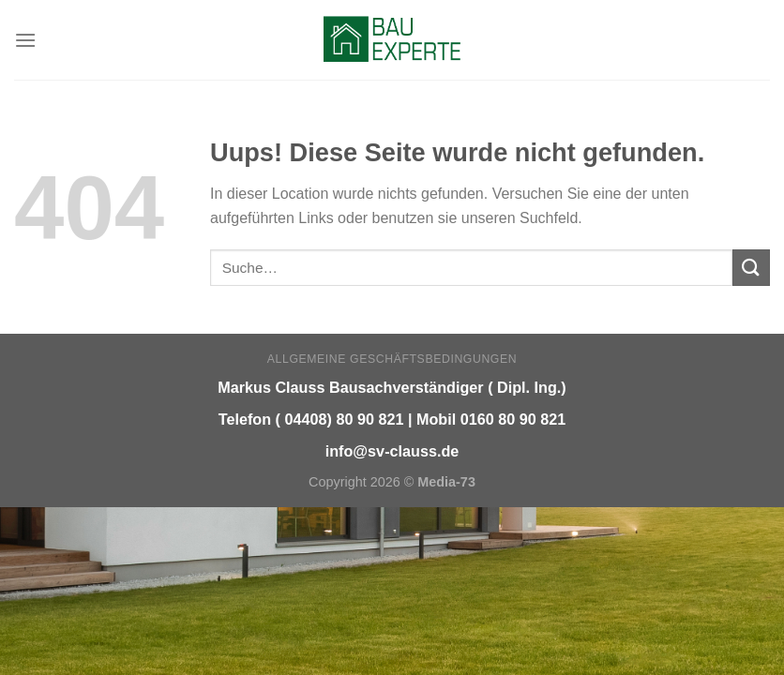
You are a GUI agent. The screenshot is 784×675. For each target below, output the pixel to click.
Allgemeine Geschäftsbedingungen (392, 359)
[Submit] (751, 268)
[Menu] (25, 40)
